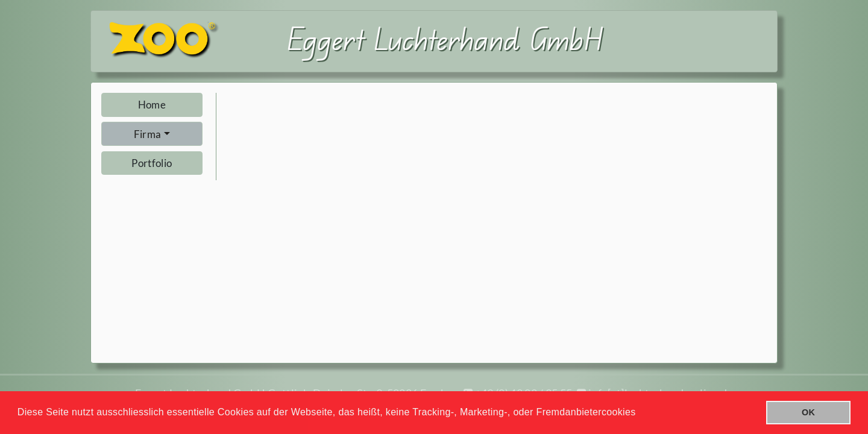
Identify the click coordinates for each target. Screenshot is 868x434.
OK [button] (808, 412)
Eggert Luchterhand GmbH (445, 38)
